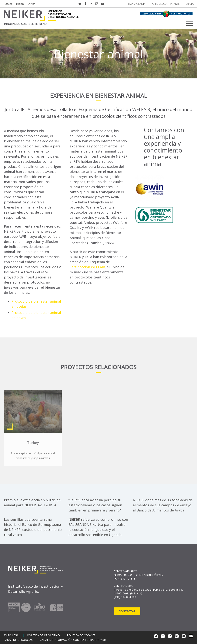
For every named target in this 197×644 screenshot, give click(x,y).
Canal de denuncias (18, 640)
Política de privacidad (43, 635)
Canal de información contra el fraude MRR (73, 640)
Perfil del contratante (165, 4)
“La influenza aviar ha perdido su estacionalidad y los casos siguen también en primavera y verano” (95, 505)
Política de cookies (81, 635)
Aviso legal (12, 635)
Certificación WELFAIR (87, 267)
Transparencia (137, 4)
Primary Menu (190, 24)
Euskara (20, 4)
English (31, 4)
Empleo (190, 4)
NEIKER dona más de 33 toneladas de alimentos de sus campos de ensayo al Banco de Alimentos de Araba (163, 505)
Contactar (127, 611)
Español (9, 4)
